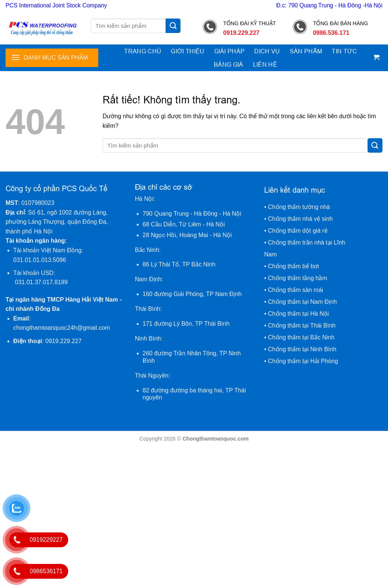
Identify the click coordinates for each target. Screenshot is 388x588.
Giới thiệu (188, 51)
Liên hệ (265, 64)
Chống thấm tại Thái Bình (302, 325)
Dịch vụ (267, 51)
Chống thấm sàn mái (296, 290)
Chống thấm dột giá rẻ (299, 231)
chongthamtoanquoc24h (62, 328)
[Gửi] (173, 26)
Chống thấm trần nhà (296, 242)
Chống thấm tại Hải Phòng (303, 361)
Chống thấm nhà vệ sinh (300, 219)
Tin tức (344, 51)
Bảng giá (229, 64)
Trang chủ (143, 51)
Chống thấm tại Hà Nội (298, 314)
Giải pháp (230, 51)
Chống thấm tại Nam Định (302, 302)
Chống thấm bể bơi (294, 266)
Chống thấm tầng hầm (298, 278)
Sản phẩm (306, 51)
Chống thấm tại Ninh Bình (302, 349)
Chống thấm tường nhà (299, 207)
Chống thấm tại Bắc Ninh (301, 337)
